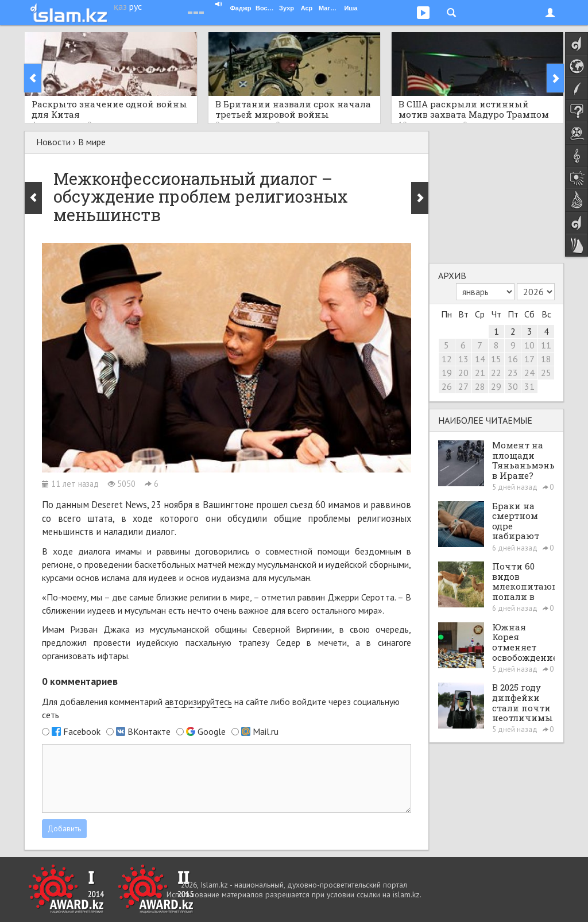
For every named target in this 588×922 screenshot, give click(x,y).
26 (447, 386)
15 (496, 359)
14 (480, 359)
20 (463, 373)
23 (513, 373)
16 (513, 359)
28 (480, 386)
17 (529, 359)
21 (480, 373)
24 (529, 373)
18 (546, 359)
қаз (120, 6)
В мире (92, 142)
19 (447, 373)
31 (529, 386)
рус (136, 6)
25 (546, 373)
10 (529, 345)
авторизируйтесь (198, 702)
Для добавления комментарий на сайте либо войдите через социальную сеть (221, 708)
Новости (53, 142)
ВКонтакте (149, 731)
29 (496, 386)
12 (447, 359)
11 (546, 345)
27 (463, 386)
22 (496, 373)
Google (212, 731)
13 (463, 359)
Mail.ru (266, 731)
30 (513, 386)
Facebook (82, 731)
